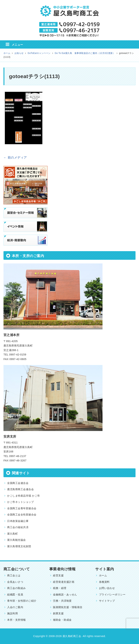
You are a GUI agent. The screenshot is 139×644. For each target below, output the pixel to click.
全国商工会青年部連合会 (22, 508)
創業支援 (58, 613)
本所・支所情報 (16, 620)
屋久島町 (12, 534)
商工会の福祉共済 (18, 527)
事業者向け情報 (62, 569)
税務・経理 (60, 588)
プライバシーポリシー (112, 595)
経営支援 (58, 575)
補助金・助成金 (62, 620)
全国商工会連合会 (18, 483)
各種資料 (104, 582)
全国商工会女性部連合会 (22, 515)
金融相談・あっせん (65, 595)
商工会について (17, 569)
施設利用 (12, 613)
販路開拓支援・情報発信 (68, 607)
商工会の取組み (16, 588)
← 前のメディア (15, 158)
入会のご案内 (15, 607)
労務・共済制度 (62, 601)
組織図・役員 (15, 595)
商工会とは (14, 575)
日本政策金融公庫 (18, 521)
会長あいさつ (15, 582)
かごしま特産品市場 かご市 (23, 496)
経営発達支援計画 (64, 582)
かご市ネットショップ (20, 502)
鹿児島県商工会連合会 (20, 489)
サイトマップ (107, 601)
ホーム (103, 575)
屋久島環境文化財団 (19, 546)
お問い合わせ (107, 588)
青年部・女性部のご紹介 (22, 601)
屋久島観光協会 (16, 540)
